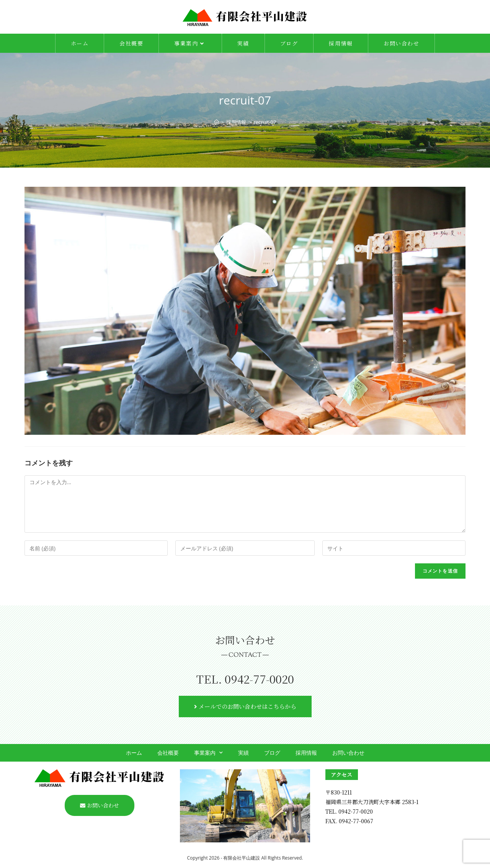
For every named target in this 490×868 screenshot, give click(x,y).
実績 (243, 755)
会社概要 (168, 755)
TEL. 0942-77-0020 (245, 680)
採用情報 (306, 755)
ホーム (134, 755)
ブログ (272, 755)
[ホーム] (216, 124)
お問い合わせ (348, 755)
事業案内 (208, 755)
